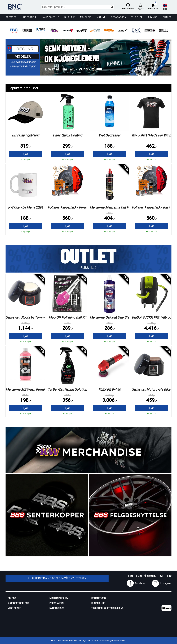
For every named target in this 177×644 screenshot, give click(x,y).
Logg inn (140, 9)
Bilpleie (69, 17)
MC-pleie (86, 17)
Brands (153, 17)
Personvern (56, 603)
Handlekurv (154, 6)
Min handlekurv (59, 598)
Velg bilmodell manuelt (23, 62)
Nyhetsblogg (57, 608)
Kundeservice (128, 9)
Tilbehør (137, 17)
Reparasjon (119, 17)
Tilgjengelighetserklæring (107, 608)
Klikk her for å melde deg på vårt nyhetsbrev (57, 578)
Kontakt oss (98, 598)
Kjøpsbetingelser (18, 603)
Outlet (167, 17)
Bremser (11, 17)
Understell (29, 17)
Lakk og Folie (50, 17)
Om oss (12, 598)
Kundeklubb (98, 603)
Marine (101, 17)
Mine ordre (14, 608)
